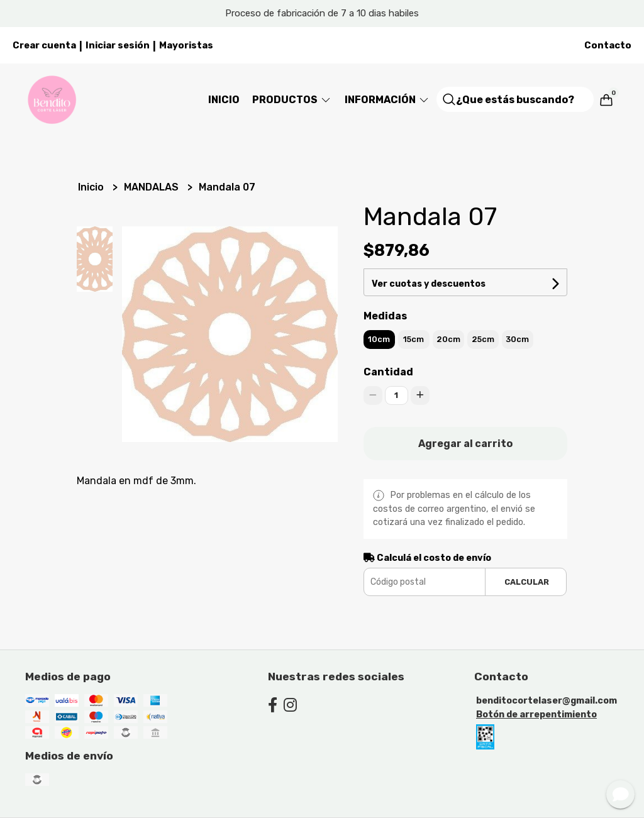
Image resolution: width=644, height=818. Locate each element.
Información (387, 100)
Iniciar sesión (118, 45)
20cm (448, 339)
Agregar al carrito (465, 444)
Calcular (527, 582)
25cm (483, 339)
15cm (414, 339)
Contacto (608, 45)
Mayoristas (186, 45)
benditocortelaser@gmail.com (547, 701)
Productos (292, 100)
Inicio (224, 100)
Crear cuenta (44, 45)
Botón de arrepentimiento (536, 715)
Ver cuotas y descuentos (429, 284)
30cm (517, 339)
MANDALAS (153, 187)
